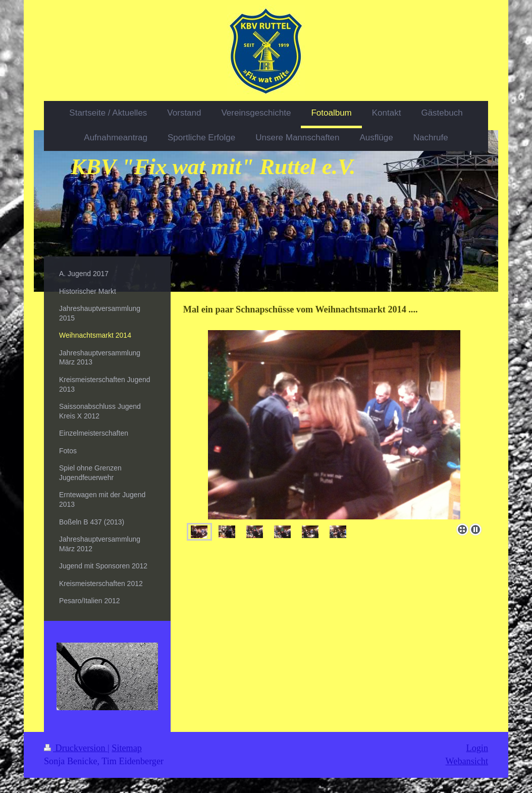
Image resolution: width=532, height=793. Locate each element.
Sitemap (127, 748)
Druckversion (76, 748)
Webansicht (467, 761)
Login (477, 748)
